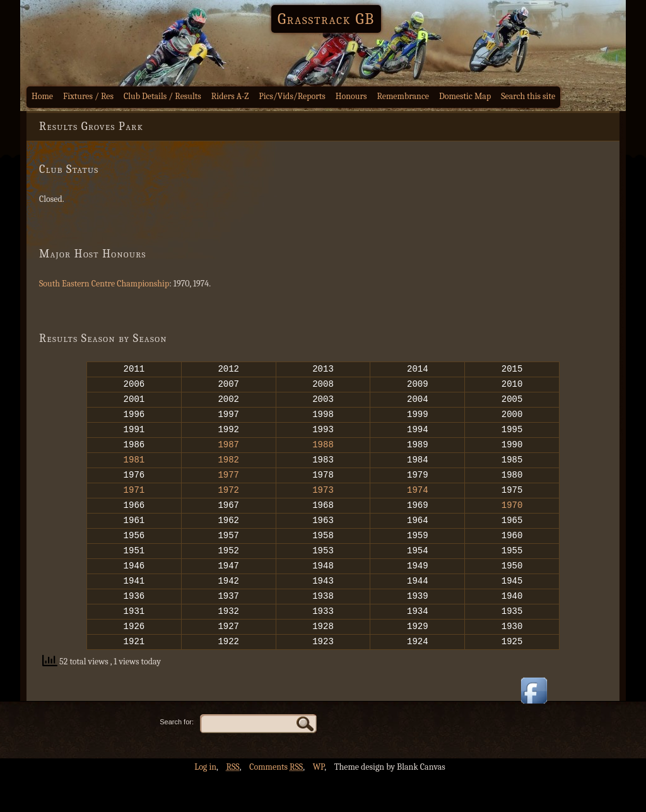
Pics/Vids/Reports (292, 96)
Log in (205, 803)
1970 (512, 523)
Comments (276, 803)
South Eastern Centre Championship (104, 284)
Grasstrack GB (326, 19)
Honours (351, 96)
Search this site (528, 96)
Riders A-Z (230, 96)
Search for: (177, 758)
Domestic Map (465, 96)
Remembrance (403, 96)
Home (42, 96)
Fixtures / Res (88, 96)
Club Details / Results (162, 96)
